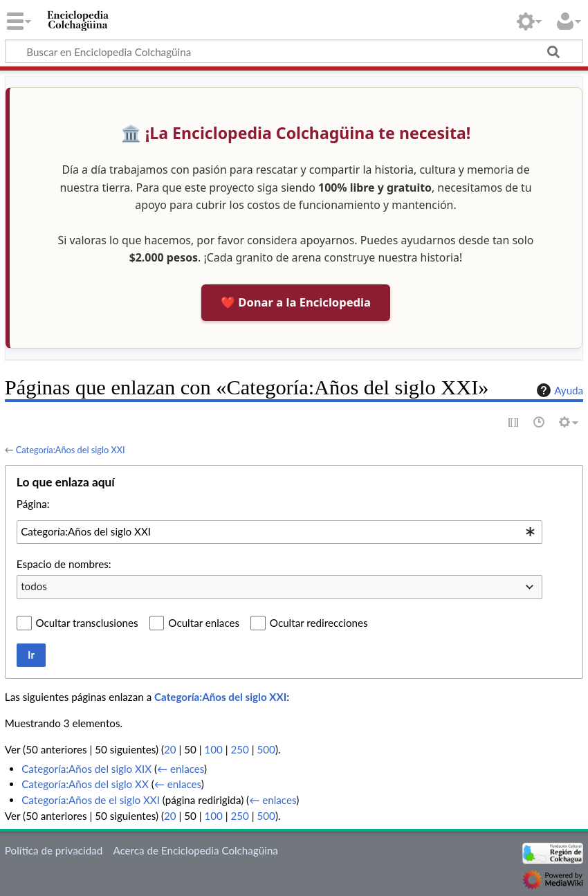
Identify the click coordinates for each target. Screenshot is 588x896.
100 (213, 749)
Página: (33, 504)
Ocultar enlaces (204, 623)
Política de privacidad (54, 850)
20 (170, 749)
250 (239, 749)
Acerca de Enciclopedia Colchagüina (195, 850)
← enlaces (181, 769)
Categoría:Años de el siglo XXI (91, 800)
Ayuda (558, 390)
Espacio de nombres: (64, 564)
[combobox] (279, 532)
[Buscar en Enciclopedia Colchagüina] (294, 51)
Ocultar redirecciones (319, 623)
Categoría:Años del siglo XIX (86, 769)
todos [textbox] (34, 586)
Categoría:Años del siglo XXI (71, 450)
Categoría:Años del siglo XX (85, 784)
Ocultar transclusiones (87, 623)
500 (266, 749)
